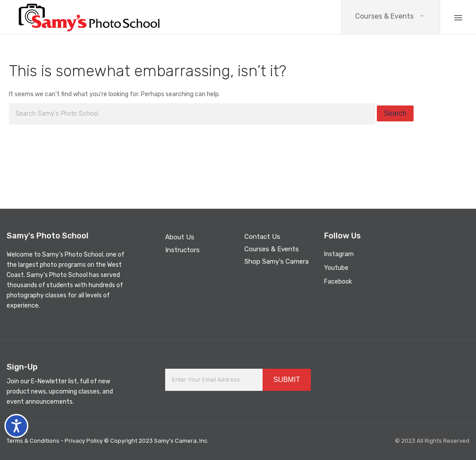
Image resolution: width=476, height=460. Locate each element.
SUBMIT (286, 380)
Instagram (339, 254)
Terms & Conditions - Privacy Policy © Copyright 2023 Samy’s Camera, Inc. (108, 441)
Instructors (182, 250)
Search (395, 113)
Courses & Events (384, 16)
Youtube (336, 268)
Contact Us (262, 237)
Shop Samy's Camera (277, 261)
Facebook (338, 282)
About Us (180, 237)
